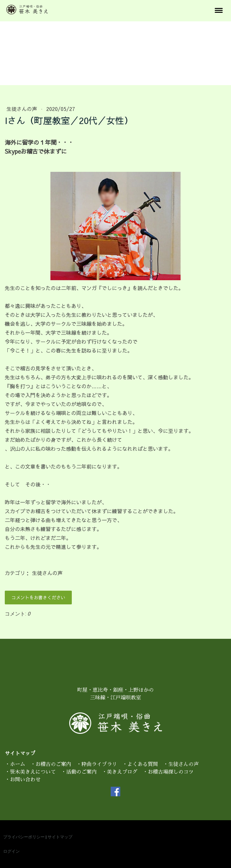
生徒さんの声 (22, 109)
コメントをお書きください (38, 597)
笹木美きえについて (33, 772)
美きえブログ (122, 772)
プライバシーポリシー (24, 837)
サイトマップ (60, 837)
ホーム (18, 764)
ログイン (11, 851)
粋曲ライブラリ (99, 764)
